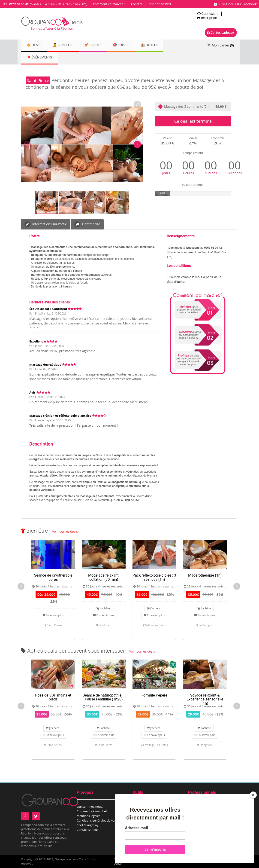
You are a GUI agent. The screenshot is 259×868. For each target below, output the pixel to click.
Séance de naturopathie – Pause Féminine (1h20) (104, 697)
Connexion (208, 14)
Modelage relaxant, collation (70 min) (104, 577)
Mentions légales (88, 816)
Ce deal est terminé (193, 121)
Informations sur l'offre (46, 224)
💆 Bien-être (66, 45)
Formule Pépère (154, 695)
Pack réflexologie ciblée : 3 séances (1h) (154, 577)
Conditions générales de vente (98, 820)
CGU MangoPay (87, 825)
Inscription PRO (160, 4)
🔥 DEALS (35, 45)
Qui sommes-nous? (90, 807)
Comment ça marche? (109, 4)
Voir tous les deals (65, 532)
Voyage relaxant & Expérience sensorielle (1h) (205, 699)
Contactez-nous (87, 830)
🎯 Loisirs (129, 45)
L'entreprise (87, 224)
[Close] (253, 795)
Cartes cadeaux (221, 32)
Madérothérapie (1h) (205, 575)
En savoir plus (53, 615)
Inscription (207, 18)
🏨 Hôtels (159, 45)
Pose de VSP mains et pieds (53, 697)
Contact (137, 4)
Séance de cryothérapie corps (53, 577)
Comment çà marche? (92, 811)
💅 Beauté (99, 45)
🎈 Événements (41, 58)
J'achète (103, 608)
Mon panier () (223, 45)
